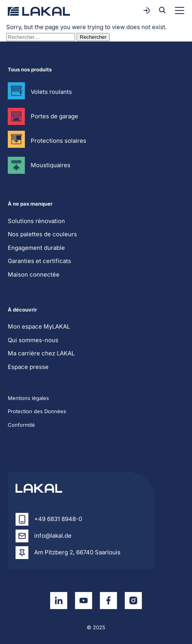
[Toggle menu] (180, 10)
